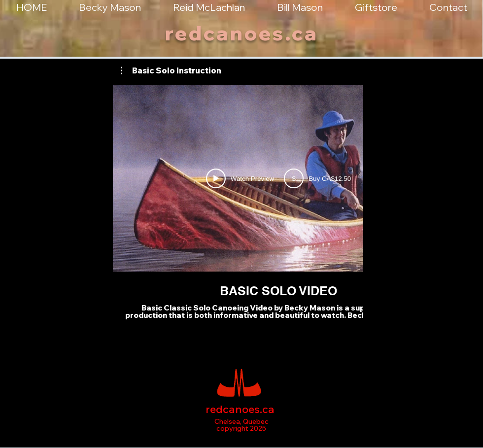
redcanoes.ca (242, 33)
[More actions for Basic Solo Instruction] (171, 70)
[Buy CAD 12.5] (317, 178)
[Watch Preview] (240, 178)
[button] (171, 70)
